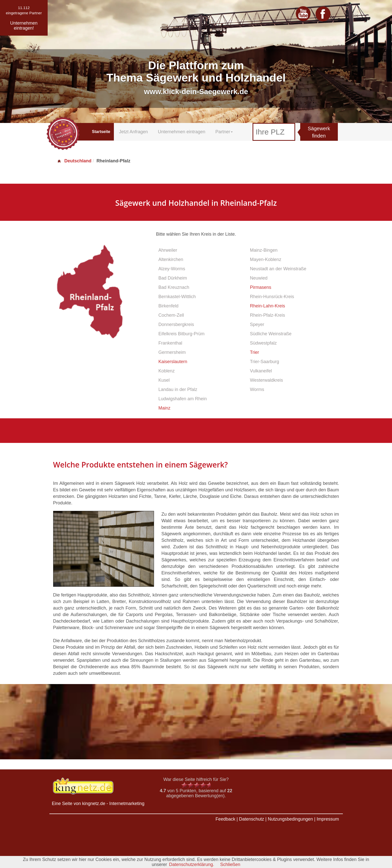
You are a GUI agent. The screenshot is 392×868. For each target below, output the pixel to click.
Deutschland (74, 161)
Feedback (225, 819)
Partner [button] (224, 132)
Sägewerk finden (319, 132)
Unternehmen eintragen (182, 132)
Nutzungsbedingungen (290, 819)
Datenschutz (252, 819)
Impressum (328, 819)
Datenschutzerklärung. (192, 864)
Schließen (230, 864)
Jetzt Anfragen (133, 132)
